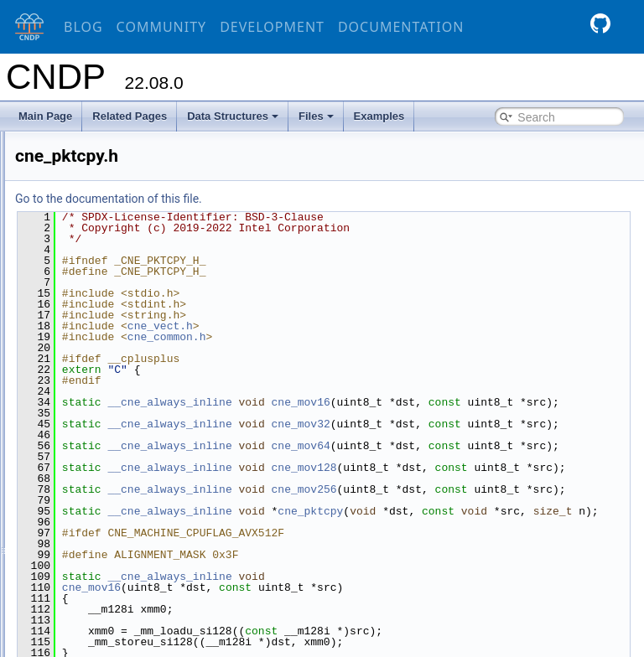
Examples (379, 116)
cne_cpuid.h (109, 190)
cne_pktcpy (515, 566)
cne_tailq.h (106, 512)
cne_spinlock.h (115, 472)
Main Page (45, 116)
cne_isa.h (104, 291)
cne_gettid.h (109, 230)
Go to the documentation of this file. (313, 199)
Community (162, 27)
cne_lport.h (107, 311)
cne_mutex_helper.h (127, 331)
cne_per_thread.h (122, 371)
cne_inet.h (105, 251)
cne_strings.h (112, 492)
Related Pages (130, 116)
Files (316, 116)
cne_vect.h (106, 572)
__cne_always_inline (374, 402)
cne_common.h (117, 150)
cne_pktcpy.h (112, 391)
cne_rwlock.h (112, 452)
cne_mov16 (505, 402)
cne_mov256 (508, 533)
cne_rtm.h (104, 432)
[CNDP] (25, 27)
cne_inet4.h (108, 271)
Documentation (401, 27)
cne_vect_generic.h (126, 592)
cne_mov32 (505, 435)
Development (272, 27)
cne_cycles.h (111, 210)
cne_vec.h (105, 552)
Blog (83, 27)
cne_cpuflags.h (116, 170)
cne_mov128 (508, 500)
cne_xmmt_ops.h (120, 633)
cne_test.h (105, 532)
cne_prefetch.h (115, 411)
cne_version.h (114, 613)
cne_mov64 (505, 468)
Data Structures (233, 116)
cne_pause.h (111, 351)
